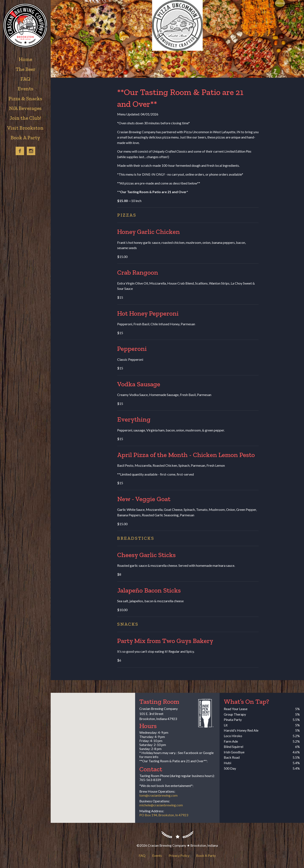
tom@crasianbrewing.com (158, 795)
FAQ (142, 855)
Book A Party (206, 855)
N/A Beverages (25, 108)
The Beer (25, 69)
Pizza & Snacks (25, 98)
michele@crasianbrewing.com (161, 805)
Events (157, 855)
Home (25, 59)
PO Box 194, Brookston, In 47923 (164, 815)
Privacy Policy (179, 855)
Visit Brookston (25, 128)
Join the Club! (25, 118)
